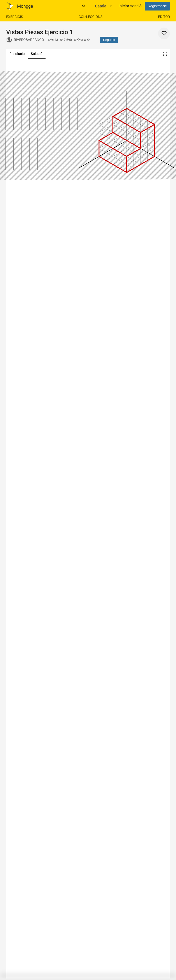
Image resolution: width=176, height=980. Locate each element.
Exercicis (15, 17)
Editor (164, 17)
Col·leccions (91, 17)
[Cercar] (84, 6)
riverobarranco (29, 40)
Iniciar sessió (130, 6)
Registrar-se (157, 6)
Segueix (109, 40)
